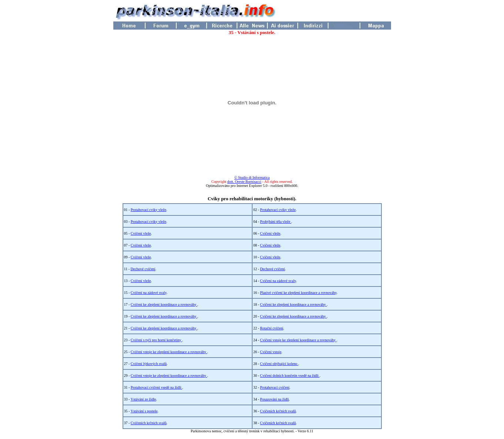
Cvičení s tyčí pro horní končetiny (156, 340)
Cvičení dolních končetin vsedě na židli (290, 376)
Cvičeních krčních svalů (278, 411)
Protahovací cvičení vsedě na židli (156, 387)
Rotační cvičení (271, 328)
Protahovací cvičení (275, 387)
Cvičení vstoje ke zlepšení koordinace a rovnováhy (298, 340)
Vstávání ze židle (143, 399)
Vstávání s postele (144, 411)
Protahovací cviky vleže (148, 210)
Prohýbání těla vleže (276, 222)
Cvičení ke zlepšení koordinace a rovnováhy (164, 304)
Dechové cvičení (143, 269)
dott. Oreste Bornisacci (244, 182)
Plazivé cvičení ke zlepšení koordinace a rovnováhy (298, 293)
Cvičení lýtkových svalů (149, 364)
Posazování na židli (274, 399)
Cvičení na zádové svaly (278, 281)
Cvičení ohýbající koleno (279, 364)
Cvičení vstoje (271, 352)
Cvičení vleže (141, 233)
